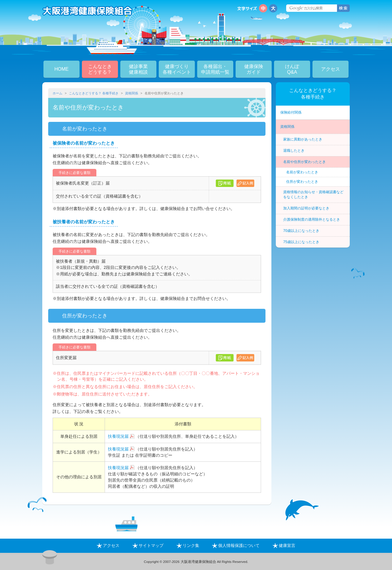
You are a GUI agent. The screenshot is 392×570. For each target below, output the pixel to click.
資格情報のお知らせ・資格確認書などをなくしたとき (313, 194)
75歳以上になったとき (301, 242)
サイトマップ (148, 545)
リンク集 (188, 545)
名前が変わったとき (302, 172)
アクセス (331, 69)
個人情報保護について (236, 545)
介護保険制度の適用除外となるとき (312, 219)
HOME (61, 69)
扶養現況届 (118, 436)
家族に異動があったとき (303, 139)
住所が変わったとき (302, 182)
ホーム (57, 93)
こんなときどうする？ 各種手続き (94, 93)
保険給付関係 (291, 112)
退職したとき (294, 151)
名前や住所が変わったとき (304, 162)
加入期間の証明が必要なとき (306, 208)
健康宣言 (284, 545)
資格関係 (132, 93)
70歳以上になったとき (301, 231)
